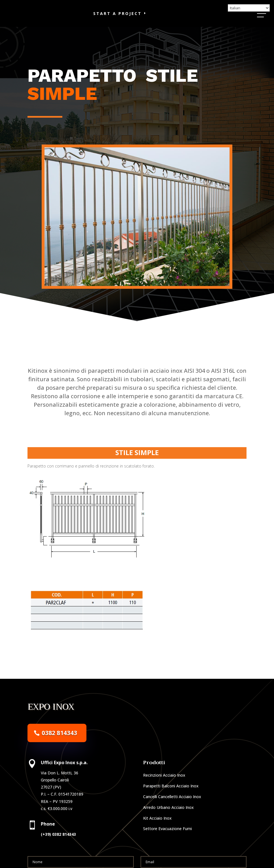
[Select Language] (249, 8)
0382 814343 (59, 746)
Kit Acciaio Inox (157, 831)
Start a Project (117, 20)
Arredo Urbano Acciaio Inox (168, 820)
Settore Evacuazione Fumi (167, 842)
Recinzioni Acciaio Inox (164, 788)
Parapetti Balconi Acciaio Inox (171, 799)
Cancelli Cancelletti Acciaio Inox (172, 810)
